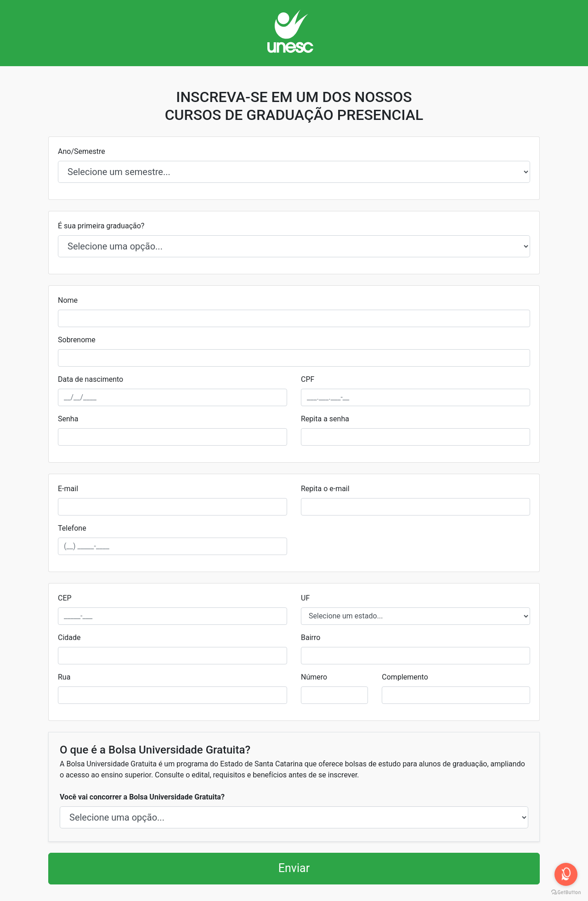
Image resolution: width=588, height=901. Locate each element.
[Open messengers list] (566, 874)
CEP (65, 598)
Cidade (69, 637)
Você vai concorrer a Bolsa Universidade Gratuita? (142, 797)
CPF (308, 379)
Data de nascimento (90, 379)
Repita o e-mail (325, 489)
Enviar (294, 868)
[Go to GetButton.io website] (566, 892)
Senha (68, 419)
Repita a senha (325, 419)
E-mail (68, 489)
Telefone (72, 528)
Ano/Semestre (82, 151)
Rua (64, 677)
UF (305, 598)
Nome (68, 300)
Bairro (311, 637)
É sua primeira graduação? (101, 226)
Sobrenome (77, 340)
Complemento (405, 677)
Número (314, 677)
